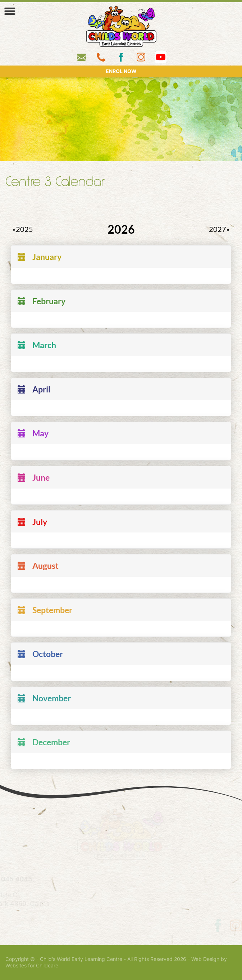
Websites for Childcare (32, 966)
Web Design (205, 959)
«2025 (23, 229)
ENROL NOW (121, 71)
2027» (219, 229)
